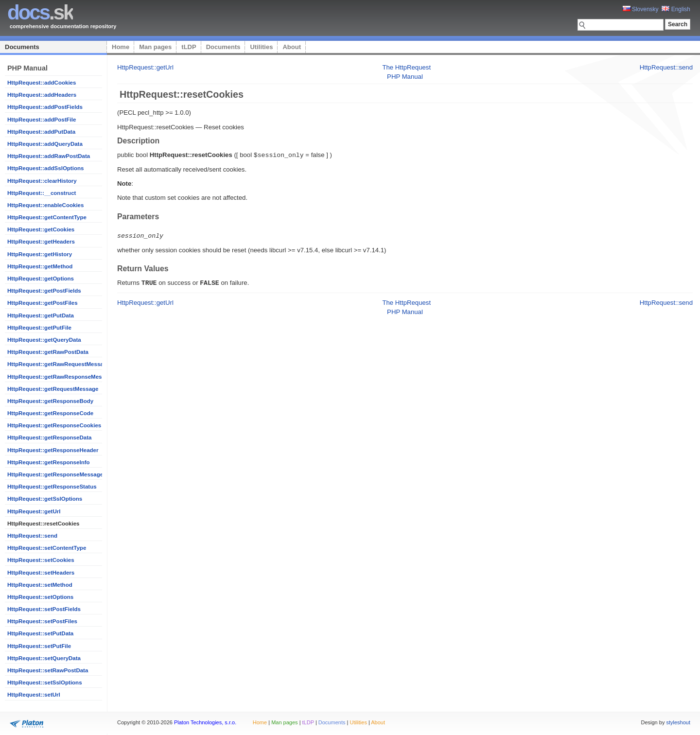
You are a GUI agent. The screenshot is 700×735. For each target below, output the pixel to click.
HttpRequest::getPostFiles (43, 303)
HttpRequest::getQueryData (44, 340)
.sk (40, 12)
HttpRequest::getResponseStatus (52, 487)
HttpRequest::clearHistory (42, 181)
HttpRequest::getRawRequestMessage (59, 364)
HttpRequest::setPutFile (39, 646)
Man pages (155, 47)
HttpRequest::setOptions (40, 597)
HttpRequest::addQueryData (45, 144)
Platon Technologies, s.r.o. (205, 722)
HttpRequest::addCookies (42, 83)
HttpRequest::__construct (42, 193)
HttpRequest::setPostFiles (42, 621)
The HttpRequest (406, 67)
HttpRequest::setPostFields (44, 609)
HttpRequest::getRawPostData (48, 352)
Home (121, 47)
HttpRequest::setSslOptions (45, 682)
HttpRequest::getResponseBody (50, 401)
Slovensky (641, 9)
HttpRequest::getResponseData (49, 437)
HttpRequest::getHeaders (41, 242)
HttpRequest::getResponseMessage (55, 474)
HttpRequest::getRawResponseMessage (61, 377)
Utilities (261, 47)
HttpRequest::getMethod (40, 266)
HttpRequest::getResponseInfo (49, 462)
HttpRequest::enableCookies (45, 205)
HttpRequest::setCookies (41, 560)
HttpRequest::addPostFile (42, 120)
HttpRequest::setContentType (47, 548)
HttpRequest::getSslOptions (45, 499)
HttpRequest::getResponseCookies (54, 425)
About (292, 47)
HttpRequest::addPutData (41, 132)
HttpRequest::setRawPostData (48, 670)
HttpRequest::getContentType (47, 217)
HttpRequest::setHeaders (41, 573)
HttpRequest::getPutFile (39, 328)
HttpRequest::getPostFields (44, 291)
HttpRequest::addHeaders (42, 95)
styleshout (678, 722)
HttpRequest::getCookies (41, 229)
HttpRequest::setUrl (34, 695)
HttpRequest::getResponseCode (50, 413)
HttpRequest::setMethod (40, 585)
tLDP (189, 47)
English (676, 9)
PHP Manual (405, 77)
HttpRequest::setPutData (40, 633)
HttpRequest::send (32, 536)
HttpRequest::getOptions (41, 279)
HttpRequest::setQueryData (44, 658)
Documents (22, 47)
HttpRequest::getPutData (41, 315)
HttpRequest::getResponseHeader (53, 450)
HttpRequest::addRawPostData (49, 156)
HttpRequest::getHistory (40, 254)
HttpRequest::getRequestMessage (53, 389)
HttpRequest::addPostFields (45, 107)
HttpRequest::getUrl (34, 511)
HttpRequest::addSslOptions (45, 168)
